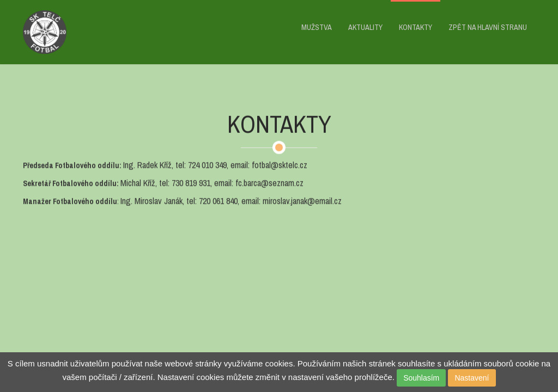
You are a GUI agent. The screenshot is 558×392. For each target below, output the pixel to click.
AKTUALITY (365, 27)
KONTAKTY (416, 27)
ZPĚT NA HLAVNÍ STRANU (488, 27)
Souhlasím (421, 378)
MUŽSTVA (317, 27)
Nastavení (472, 378)
